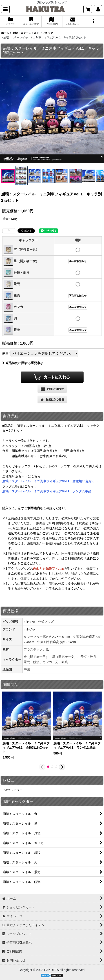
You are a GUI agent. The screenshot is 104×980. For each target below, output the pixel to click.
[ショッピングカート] (88, 9)
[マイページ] (98, 9)
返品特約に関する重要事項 (23, 363)
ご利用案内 (32, 508)
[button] (5, 9)
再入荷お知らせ (78, 261)
